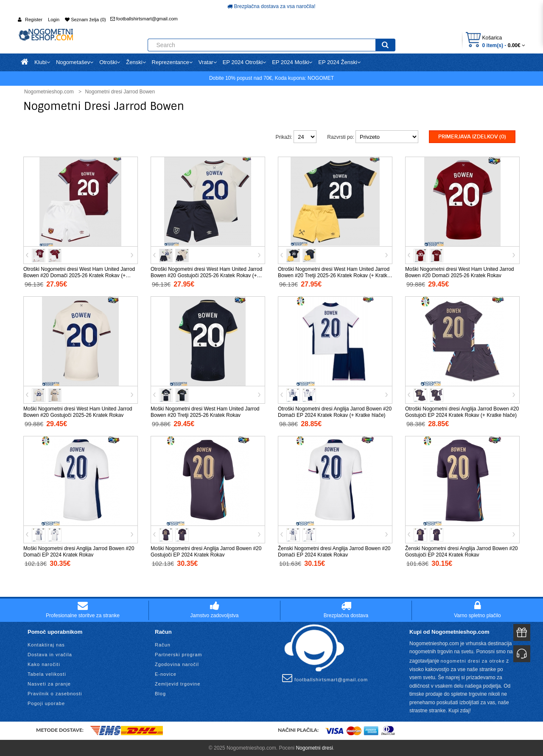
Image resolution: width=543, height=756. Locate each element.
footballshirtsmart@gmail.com (144, 19)
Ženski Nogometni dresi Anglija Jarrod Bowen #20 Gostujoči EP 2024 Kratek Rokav (461, 551)
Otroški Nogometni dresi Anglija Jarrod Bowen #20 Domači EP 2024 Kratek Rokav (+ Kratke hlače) (335, 411)
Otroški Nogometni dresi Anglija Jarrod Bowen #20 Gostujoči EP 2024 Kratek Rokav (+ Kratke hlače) (462, 411)
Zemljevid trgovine (178, 683)
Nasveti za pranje (49, 683)
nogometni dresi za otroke (473, 660)
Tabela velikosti (47, 673)
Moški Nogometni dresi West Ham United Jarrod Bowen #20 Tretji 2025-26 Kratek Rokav (205, 411)
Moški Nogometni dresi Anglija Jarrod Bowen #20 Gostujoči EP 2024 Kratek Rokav (206, 551)
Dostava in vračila (50, 654)
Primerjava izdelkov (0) (472, 137)
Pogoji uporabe (46, 703)
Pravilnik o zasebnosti (55, 693)
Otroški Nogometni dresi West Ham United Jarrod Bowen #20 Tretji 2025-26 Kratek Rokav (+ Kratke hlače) (334, 275)
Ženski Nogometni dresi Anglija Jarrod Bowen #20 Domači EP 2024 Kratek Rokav (334, 551)
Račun (163, 644)
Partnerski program (179, 654)
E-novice (166, 673)
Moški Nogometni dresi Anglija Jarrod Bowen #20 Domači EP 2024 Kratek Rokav (79, 551)
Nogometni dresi (314, 747)
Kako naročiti (44, 663)
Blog (160, 693)
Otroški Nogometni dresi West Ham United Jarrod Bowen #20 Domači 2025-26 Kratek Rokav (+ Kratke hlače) (79, 275)
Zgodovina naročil (177, 663)
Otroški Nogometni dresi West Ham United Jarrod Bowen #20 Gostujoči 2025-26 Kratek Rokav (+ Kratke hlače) (206, 275)
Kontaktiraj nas (46, 644)
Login (54, 20)
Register (34, 20)
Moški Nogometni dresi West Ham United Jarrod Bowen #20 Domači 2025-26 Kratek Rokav (460, 271)
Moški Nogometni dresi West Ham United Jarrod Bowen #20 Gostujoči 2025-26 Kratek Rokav (78, 411)
